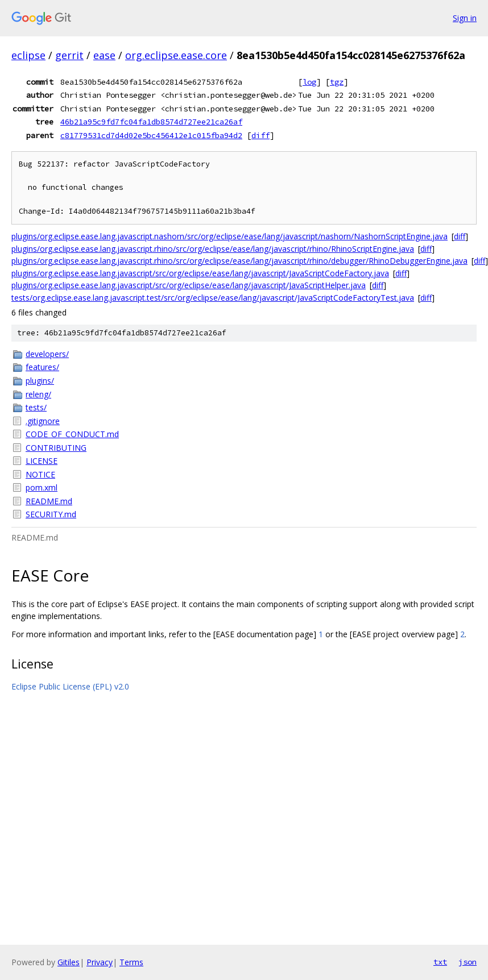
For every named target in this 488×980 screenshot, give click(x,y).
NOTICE (40, 474)
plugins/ (40, 381)
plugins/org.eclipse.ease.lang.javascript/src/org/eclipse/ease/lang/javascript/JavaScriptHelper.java (189, 285)
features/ (42, 367)
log (309, 82)
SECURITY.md (51, 514)
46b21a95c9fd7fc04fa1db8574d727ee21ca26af (151, 122)
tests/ (36, 407)
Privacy (100, 962)
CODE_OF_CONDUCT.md (72, 434)
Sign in (465, 18)
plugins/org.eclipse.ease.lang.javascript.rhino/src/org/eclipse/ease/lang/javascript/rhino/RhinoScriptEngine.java (213, 249)
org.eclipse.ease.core (176, 55)
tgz (337, 82)
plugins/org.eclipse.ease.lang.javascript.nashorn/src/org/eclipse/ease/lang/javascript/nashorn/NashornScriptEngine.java (229, 236)
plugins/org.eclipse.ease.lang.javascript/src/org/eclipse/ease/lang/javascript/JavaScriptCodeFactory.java (200, 273)
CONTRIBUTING (56, 448)
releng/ (38, 394)
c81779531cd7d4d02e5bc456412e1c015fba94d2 (151, 135)
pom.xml (42, 487)
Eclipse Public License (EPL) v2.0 (70, 686)
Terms (131, 962)
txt (440, 962)
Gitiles (69, 962)
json (468, 962)
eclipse (28, 55)
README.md (49, 501)
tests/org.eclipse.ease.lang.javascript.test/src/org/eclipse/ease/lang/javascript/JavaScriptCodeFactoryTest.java (213, 298)
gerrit (69, 55)
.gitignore (43, 421)
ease (104, 55)
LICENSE (42, 461)
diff (260, 135)
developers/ (47, 354)
